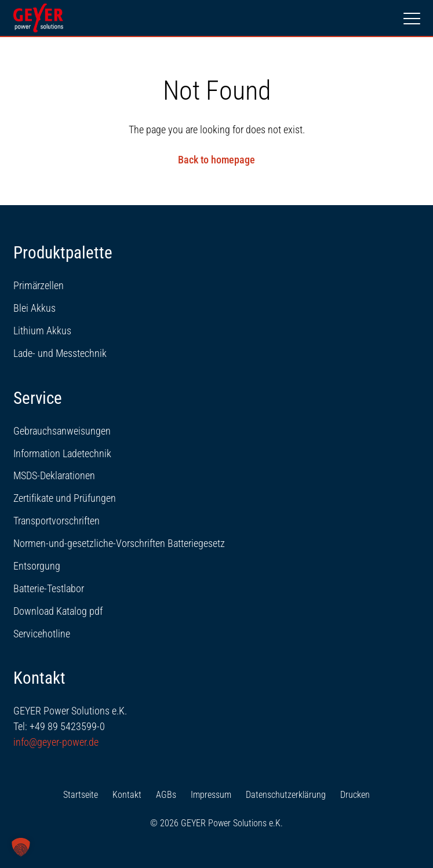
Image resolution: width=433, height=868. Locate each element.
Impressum (211, 795)
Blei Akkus (34, 308)
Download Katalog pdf (58, 611)
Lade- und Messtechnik (60, 353)
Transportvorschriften (57, 521)
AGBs (166, 795)
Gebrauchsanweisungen (62, 431)
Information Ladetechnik (62, 453)
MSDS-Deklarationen (54, 475)
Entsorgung (37, 566)
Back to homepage (216, 160)
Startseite (81, 795)
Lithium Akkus (42, 331)
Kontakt (127, 795)
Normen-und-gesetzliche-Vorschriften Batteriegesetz (119, 543)
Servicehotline (42, 634)
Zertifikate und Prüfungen (65, 498)
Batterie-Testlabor (49, 588)
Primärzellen (39, 285)
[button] (21, 847)
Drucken (355, 795)
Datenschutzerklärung (286, 795)
